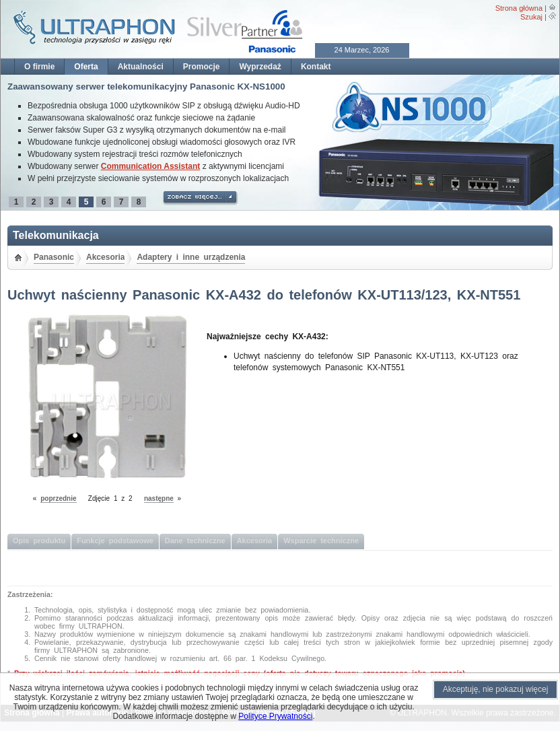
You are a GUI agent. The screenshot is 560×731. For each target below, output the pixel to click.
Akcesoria (105, 257)
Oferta (86, 67)
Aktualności (141, 67)
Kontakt (316, 67)
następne (159, 498)
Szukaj (531, 17)
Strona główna (519, 8)
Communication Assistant (151, 166)
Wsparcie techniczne (321, 541)
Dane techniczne (195, 541)
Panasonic (54, 257)
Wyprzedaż (260, 67)
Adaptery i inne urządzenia (191, 257)
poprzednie (58, 498)
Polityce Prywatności (275, 716)
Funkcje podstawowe (115, 541)
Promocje (202, 67)
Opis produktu (39, 541)
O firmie (39, 67)
